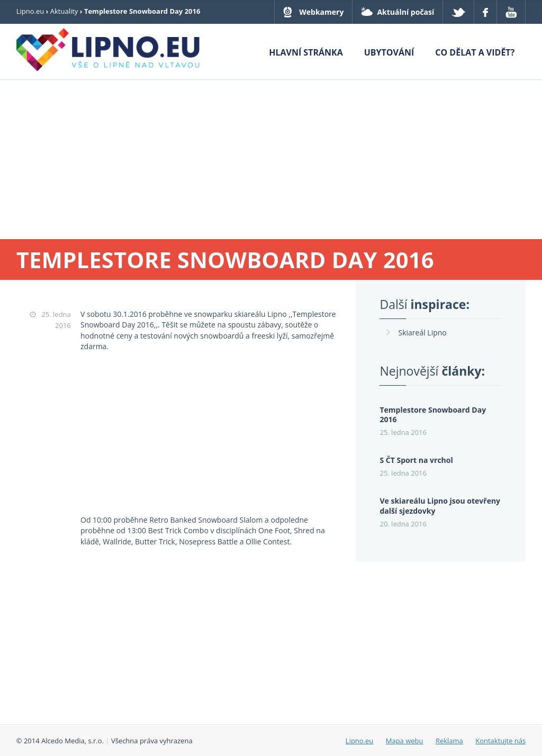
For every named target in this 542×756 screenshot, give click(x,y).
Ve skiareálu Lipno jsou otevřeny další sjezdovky (440, 506)
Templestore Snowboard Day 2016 (433, 415)
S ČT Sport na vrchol (416, 460)
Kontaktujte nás (500, 741)
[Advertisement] (271, 160)
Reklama (449, 741)
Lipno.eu (30, 11)
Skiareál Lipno (422, 333)
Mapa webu (405, 741)
